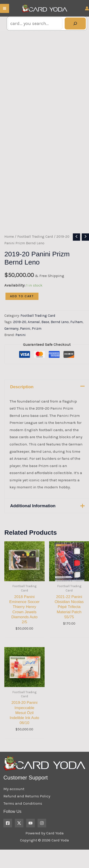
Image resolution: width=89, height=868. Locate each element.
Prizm (37, 341)
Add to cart (22, 308)
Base (45, 334)
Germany (11, 341)
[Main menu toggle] (5, 8)
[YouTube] (31, 835)
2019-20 (20, 334)
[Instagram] (42, 835)
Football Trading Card (35, 249)
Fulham (76, 334)
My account (14, 801)
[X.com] (19, 835)
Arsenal (34, 334)
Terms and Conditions (23, 816)
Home (9, 249)
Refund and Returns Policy (27, 808)
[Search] (75, 23)
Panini (25, 341)
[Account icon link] (87, 8)
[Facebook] (8, 835)
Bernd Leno (60, 334)
